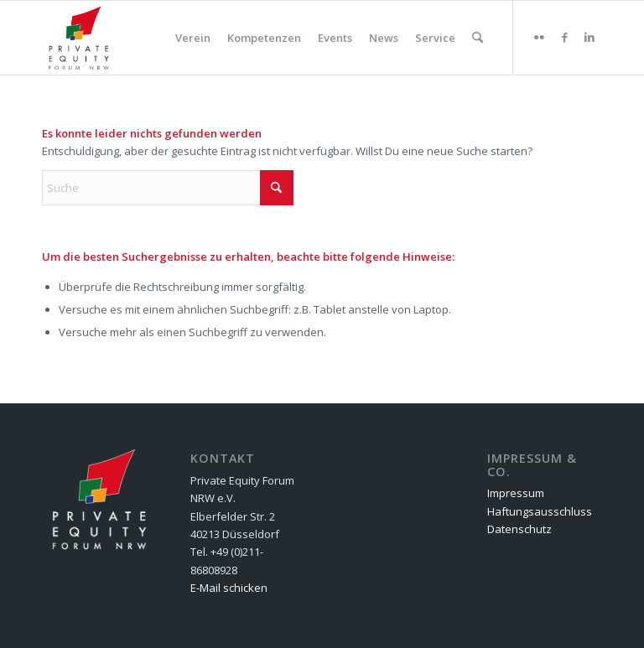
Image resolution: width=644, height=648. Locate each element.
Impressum (516, 493)
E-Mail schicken (229, 588)
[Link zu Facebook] (564, 37)
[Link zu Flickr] (539, 37)
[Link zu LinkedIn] (589, 37)
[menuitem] (193, 38)
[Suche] (478, 38)
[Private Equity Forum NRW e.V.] (79, 38)
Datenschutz (519, 529)
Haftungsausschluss (540, 511)
